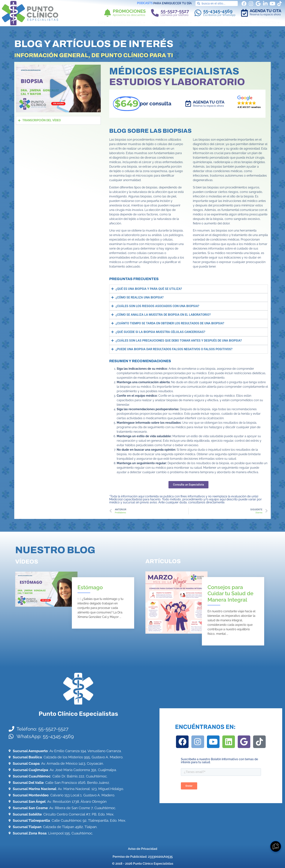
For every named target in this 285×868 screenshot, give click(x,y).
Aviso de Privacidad (143, 849)
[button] (58, 88)
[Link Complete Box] (77, 603)
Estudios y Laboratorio (177, 82)
